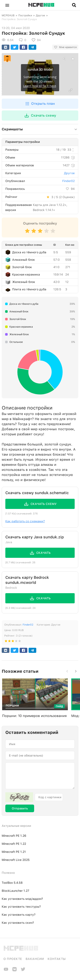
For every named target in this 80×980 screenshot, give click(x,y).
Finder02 (68, 181)
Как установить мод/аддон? (22, 899)
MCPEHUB (8, 15)
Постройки (25, 15)
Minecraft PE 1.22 (14, 844)
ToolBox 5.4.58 (12, 883)
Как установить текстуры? (21, 907)
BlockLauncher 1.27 (15, 891)
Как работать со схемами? (25, 521)
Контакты (57, 959)
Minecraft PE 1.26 (14, 836)
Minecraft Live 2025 (16, 860)
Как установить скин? (18, 923)
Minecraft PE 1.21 (14, 852)
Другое (40, 15)
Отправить (20, 808)
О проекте (13, 959)
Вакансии (35, 959)
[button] (7, 5)
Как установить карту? (19, 915)
